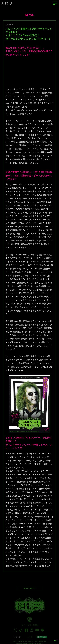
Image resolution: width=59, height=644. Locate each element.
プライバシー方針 (26, 627)
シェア (30, 639)
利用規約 (36, 627)
